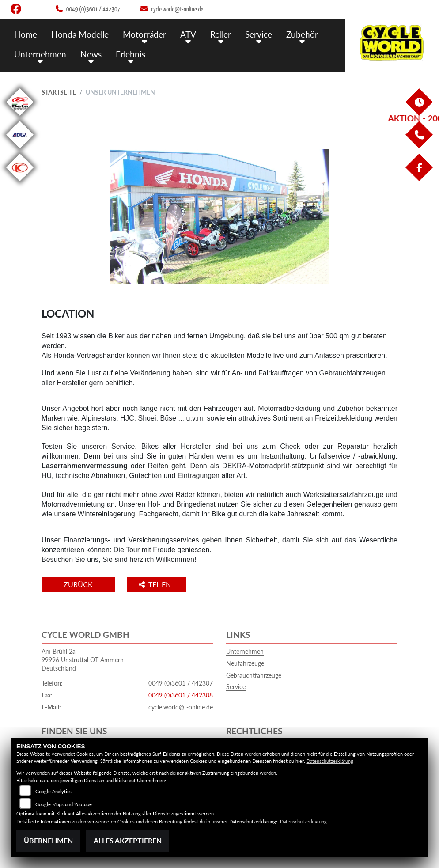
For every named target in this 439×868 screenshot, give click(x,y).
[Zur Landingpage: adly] (20, 150)
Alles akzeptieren (128, 840)
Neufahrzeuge (245, 663)
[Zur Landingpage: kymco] (20, 183)
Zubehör (302, 34)
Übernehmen (48, 840)
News (91, 54)
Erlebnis (131, 54)
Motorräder (144, 34)
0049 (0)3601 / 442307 (181, 683)
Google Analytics (53, 791)
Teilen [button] (156, 584)
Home (26, 34)
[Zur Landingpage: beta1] (20, 117)
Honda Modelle (80, 34)
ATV (188, 34)
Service (259, 34)
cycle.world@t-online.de (181, 707)
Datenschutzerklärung (330, 761)
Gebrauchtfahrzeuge (254, 675)
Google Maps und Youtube (64, 804)
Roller (221, 34)
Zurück (78, 584)
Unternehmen (40, 54)
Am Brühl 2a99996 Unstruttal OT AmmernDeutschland (83, 660)
